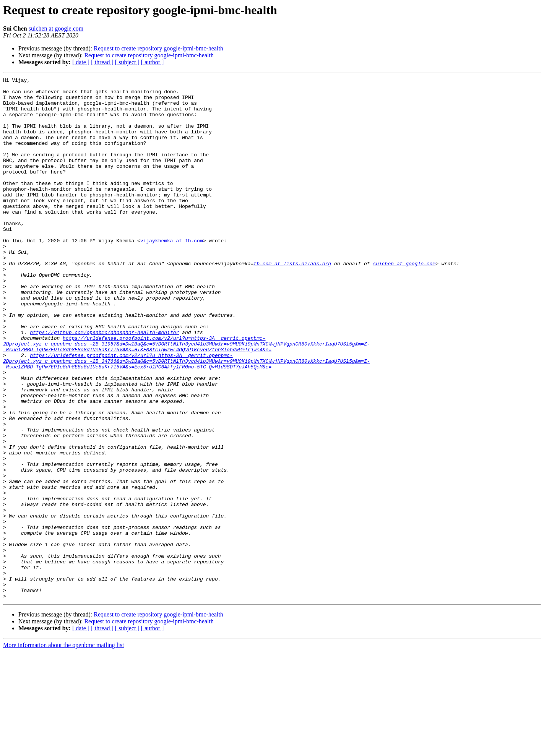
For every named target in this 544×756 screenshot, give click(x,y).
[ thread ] (102, 62)
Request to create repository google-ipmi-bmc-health (158, 48)
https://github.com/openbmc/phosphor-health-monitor (104, 384)
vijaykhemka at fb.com (172, 274)
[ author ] (153, 62)
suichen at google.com (56, 28)
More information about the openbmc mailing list (63, 749)
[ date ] (81, 62)
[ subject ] (127, 62)
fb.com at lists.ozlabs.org (292, 301)
